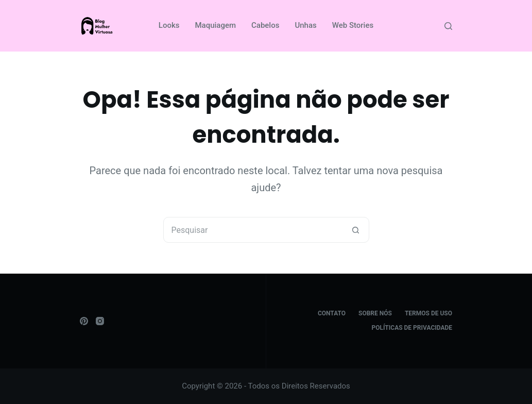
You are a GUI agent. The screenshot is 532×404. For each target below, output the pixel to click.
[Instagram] (100, 321)
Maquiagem (215, 25)
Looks (169, 25)
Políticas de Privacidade (412, 328)
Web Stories (353, 25)
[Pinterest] (84, 321)
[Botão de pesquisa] (356, 230)
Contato (332, 313)
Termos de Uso (428, 313)
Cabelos (265, 25)
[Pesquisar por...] (253, 230)
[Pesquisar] (448, 26)
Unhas (305, 25)
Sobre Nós (375, 313)
